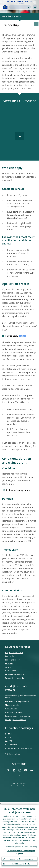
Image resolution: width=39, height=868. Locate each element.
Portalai (9, 734)
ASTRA (8, 737)
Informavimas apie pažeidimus (19, 748)
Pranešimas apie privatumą (17, 701)
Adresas (9, 667)
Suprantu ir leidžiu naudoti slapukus (21, 859)
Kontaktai (9, 663)
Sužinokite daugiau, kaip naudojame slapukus (21, 852)
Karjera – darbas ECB (14, 653)
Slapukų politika (12, 705)
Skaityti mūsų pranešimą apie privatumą (21, 847)
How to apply (12, 336)
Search (28, 7)
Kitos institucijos (12, 660)
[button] (35, 2)
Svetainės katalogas (13, 754)
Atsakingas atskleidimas (16, 720)
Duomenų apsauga (14, 712)
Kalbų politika (11, 709)
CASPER (9, 741)
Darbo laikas (11, 671)
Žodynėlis (9, 656)
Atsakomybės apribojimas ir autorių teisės (21, 697)
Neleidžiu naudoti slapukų (21, 864)
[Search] (18, 7)
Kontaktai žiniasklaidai (15, 674)
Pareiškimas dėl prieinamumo (18, 716)
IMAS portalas (11, 745)
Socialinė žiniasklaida (15, 678)
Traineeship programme (18, 490)
